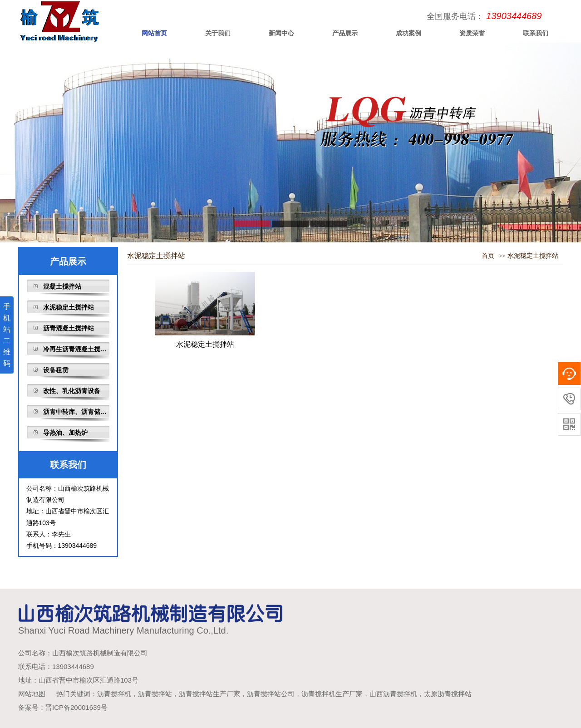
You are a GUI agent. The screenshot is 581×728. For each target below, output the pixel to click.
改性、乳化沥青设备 (72, 391)
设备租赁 (56, 370)
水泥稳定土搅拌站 (69, 307)
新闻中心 (281, 33)
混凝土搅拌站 (62, 286)
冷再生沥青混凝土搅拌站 (76, 349)
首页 (488, 256)
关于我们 (218, 33)
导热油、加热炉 (65, 433)
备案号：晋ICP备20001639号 (63, 707)
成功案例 (409, 33)
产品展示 (345, 33)
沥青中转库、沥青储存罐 (76, 412)
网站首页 (154, 33)
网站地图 (32, 694)
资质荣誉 (472, 33)
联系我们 (536, 33)
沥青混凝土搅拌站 (69, 328)
